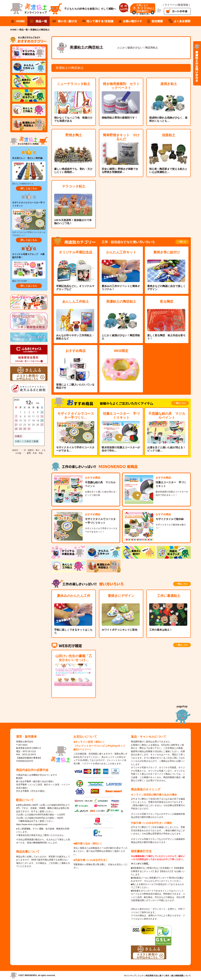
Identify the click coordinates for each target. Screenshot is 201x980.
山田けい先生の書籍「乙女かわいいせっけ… (74, 658)
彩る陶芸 (167, 302)
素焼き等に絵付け (167, 252)
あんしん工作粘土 (76, 302)
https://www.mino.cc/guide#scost (32, 824)
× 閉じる (182, 242)
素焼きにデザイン (121, 596)
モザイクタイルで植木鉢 (170, 519)
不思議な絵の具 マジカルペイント (167, 416)
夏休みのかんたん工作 (74, 596)
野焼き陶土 (74, 135)
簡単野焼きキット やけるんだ (121, 137)
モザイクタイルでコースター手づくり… (76, 416)
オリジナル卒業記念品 (76, 252)
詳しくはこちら (29, 188)
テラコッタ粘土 (74, 186)
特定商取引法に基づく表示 (157, 976)
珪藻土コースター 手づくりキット (121, 416)
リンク (141, 976)
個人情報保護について (181, 976)
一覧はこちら (180, 403)
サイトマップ (130, 976)
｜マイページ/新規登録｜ (176, 5)
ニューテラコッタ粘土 (74, 84)
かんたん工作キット (121, 252)
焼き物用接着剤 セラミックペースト (121, 86)
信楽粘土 (169, 135)
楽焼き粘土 (169, 84)
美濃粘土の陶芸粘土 (121, 302)
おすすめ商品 (76, 351)
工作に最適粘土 (169, 596)
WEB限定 (121, 351)
